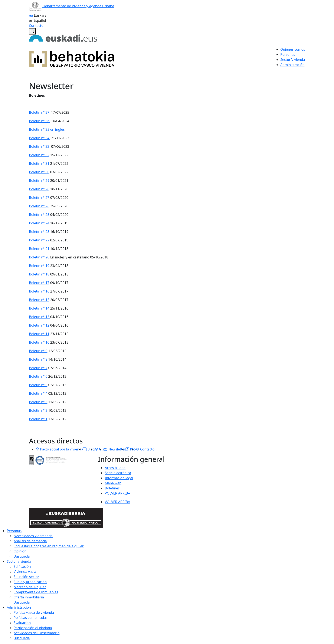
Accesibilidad (115, 468)
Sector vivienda (19, 561)
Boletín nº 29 (39, 181)
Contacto (36, 26)
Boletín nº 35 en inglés (47, 129)
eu (31, 15)
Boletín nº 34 (40, 138)
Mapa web (113, 483)
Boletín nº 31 (39, 164)
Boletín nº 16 (39, 291)
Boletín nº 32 (39, 155)
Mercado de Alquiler (30, 587)
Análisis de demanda (30, 541)
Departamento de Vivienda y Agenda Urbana (72, 6)
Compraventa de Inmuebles (36, 592)
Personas (14, 531)
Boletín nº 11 (39, 334)
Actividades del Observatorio (37, 633)
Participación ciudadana (33, 628)
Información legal (119, 478)
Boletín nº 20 (40, 257)
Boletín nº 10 (39, 342)
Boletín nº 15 (39, 300)
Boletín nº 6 (38, 376)
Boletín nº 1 (38, 419)
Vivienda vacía (25, 572)
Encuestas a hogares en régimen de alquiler (49, 546)
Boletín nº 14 (39, 308)
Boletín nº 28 (39, 189)
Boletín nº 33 (40, 146)
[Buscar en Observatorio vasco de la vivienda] (32, 31)
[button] (37, 449)
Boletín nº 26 (39, 206)
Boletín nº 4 (38, 393)
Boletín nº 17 (39, 283)
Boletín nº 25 (39, 215)
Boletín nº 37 (40, 112)
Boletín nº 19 (39, 266)
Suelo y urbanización (30, 582)
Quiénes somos (293, 49)
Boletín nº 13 (40, 317)
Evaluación (22, 623)
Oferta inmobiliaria (29, 597)
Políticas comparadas (31, 618)
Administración (19, 607)
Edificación (22, 567)
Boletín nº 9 (38, 351)
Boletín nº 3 (38, 402)
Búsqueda (22, 556)
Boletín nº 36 (40, 121)
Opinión (20, 551)
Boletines (112, 488)
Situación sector (26, 577)
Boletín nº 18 (39, 274)
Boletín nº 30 (39, 172)
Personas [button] (288, 55)
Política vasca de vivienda (34, 612)
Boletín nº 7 (38, 368)
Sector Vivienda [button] (293, 60)
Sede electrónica (118, 473)
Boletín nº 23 (39, 232)
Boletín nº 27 (39, 198)
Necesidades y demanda (33, 536)
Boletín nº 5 (38, 385)
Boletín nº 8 (38, 359)
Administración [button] (292, 65)
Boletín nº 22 (39, 240)
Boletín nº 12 (39, 325)
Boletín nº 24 (39, 223)
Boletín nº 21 (39, 249)
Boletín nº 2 (38, 410)
